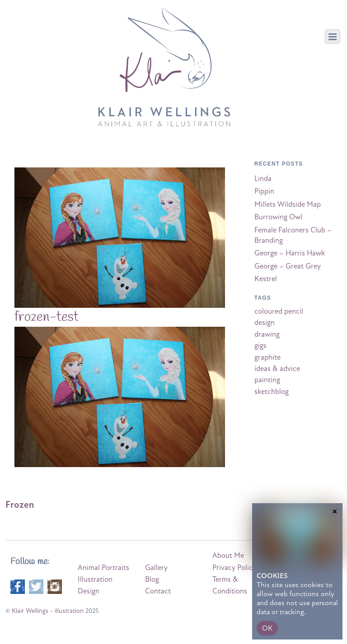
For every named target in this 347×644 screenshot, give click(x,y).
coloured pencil (279, 311)
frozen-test (47, 317)
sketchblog (272, 392)
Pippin (264, 191)
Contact (158, 591)
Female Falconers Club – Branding (293, 235)
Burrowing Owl (278, 217)
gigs (260, 346)
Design (89, 591)
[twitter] (36, 586)
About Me (228, 556)
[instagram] (55, 586)
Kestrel (266, 279)
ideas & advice (277, 369)
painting (267, 380)
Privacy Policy (234, 568)
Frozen (20, 505)
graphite (267, 357)
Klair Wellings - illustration (48, 611)
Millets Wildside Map (288, 204)
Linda (263, 179)
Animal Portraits (103, 568)
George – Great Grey (288, 266)
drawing (267, 334)
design (265, 323)
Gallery (156, 568)
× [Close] (335, 573)
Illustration (95, 579)
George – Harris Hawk (290, 253)
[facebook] (18, 586)
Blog (152, 579)
